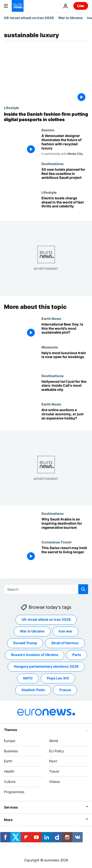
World (54, 741)
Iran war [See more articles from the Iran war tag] (66, 631)
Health (9, 771)
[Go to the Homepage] (18, 6)
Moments (50, 347)
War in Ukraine (71, 18)
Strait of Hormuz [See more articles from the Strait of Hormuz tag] (65, 643)
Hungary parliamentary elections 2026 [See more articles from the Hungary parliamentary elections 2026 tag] (46, 666)
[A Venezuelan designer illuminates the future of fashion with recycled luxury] (65, 145)
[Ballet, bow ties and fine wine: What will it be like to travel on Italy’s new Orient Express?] (65, 359)
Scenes (48, 130)
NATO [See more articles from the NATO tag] (28, 678)
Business (11, 751)
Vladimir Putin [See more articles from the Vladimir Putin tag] (33, 690)
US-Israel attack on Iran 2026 (29, 18)
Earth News (51, 318)
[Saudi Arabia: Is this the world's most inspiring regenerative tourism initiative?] (65, 526)
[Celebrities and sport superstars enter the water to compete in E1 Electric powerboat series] (65, 205)
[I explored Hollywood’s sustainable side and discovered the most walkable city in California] (65, 388)
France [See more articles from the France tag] (65, 690)
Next (53, 761)
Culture (10, 782)
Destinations (53, 164)
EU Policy (57, 751)
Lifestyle (12, 108)
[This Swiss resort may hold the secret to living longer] (65, 554)
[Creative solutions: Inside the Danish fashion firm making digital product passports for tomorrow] (46, 117)
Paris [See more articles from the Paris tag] (77, 655)
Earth (8, 761)
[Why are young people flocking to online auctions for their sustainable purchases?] (65, 416)
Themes (10, 730)
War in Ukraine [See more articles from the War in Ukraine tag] (32, 631)
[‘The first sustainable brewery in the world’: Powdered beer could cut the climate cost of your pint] (65, 331)
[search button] (83, 589)
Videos (54, 782)
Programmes (14, 792)
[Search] (46, 589)
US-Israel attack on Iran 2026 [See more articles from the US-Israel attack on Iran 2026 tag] (46, 619)
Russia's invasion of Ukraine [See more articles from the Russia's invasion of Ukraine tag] (35, 655)
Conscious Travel (56, 542)
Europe (10, 741)
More (8, 819)
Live (81, 6)
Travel (54, 771)
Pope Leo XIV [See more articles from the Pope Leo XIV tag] (58, 678)
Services (11, 807)
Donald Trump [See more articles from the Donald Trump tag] (25, 643)
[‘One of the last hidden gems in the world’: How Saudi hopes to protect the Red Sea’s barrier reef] (65, 176)
